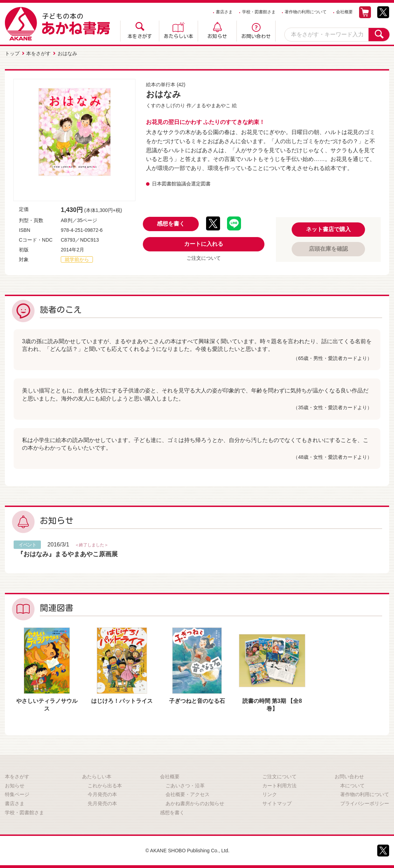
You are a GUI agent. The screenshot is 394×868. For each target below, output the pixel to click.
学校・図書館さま (259, 12)
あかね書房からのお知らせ (195, 803)
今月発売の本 (102, 794)
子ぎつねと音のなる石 (197, 701)
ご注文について (204, 258)
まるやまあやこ (213, 105)
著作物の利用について (306, 12)
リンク (270, 794)
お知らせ (217, 36)
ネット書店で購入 (328, 229)
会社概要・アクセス (188, 794)
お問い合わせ (256, 36)
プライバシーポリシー (365, 803)
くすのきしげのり (166, 105)
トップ (12, 53)
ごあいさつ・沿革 (185, 786)
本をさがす (140, 36)
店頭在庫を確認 (328, 249)
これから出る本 (105, 786)
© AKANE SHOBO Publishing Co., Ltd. (187, 851)
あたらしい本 (178, 36)
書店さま (224, 12)
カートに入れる (204, 244)
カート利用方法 (279, 786)
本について (352, 786)
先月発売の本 (102, 803)
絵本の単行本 (161, 84)
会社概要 (344, 12)
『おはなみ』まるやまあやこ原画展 (67, 554)
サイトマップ (277, 803)
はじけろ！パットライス (122, 701)
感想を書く (171, 224)
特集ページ (17, 794)
